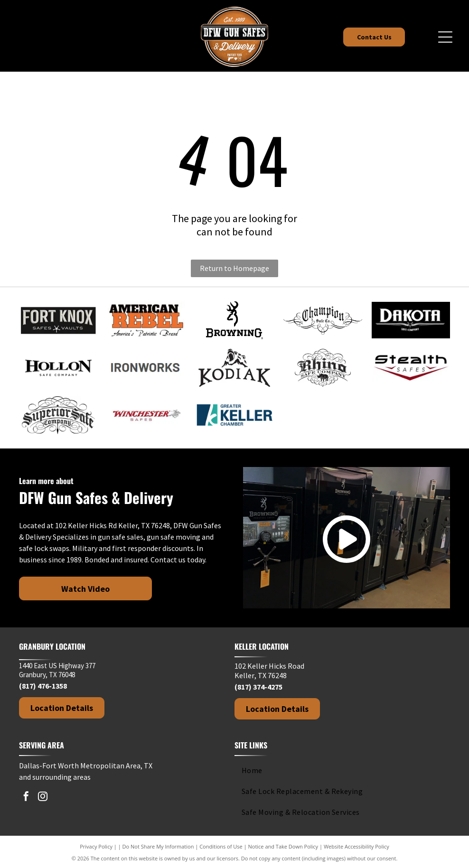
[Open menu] (445, 37)
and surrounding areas (55, 777)
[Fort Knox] (58, 320)
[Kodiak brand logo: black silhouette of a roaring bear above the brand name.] (234, 368)
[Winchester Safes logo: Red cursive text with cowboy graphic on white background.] (146, 415)
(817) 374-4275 (258, 687)
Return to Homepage (234, 268)
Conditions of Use (221, 846)
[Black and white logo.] (58, 415)
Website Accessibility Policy (356, 846)
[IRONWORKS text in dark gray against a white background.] (146, 368)
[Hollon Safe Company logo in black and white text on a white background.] (58, 368)
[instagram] (43, 798)
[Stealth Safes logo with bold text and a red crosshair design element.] (411, 368)
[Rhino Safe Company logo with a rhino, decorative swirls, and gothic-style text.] (323, 368)
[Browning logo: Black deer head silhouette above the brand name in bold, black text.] (234, 320)
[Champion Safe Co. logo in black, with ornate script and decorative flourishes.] (323, 320)
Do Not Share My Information (158, 846)
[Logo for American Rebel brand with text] (146, 320)
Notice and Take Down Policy (283, 846)
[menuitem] (338, 770)
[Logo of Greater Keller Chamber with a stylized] (234, 415)
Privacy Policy (96, 846)
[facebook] (26, 798)
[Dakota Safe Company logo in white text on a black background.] (411, 320)
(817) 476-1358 (43, 686)
